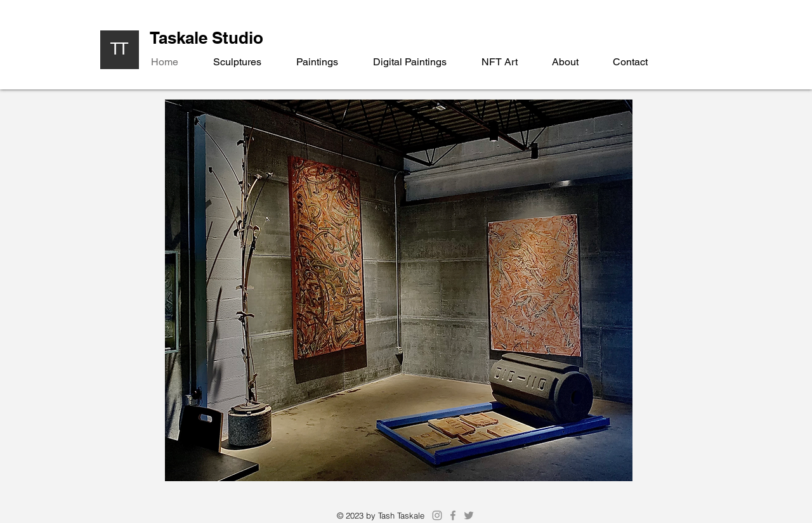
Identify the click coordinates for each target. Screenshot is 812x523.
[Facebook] (453, 515)
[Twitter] (469, 515)
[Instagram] (437, 515)
